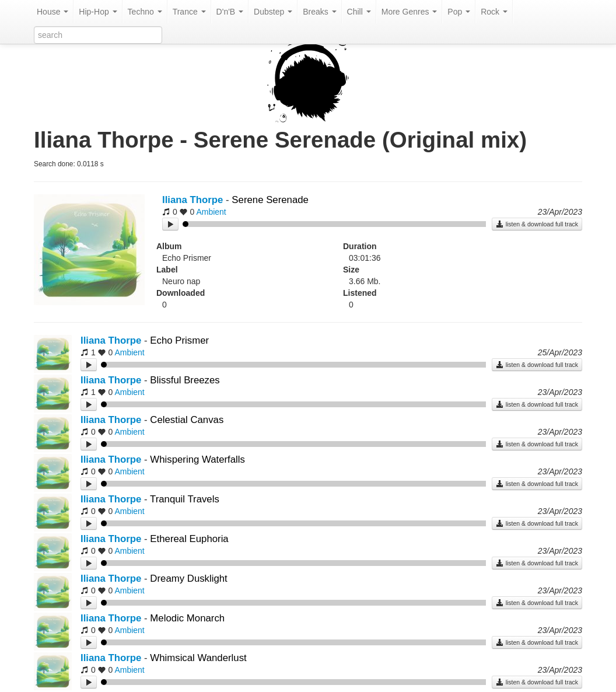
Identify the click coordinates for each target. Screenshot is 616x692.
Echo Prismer (179, 340)
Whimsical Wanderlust (198, 658)
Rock (494, 12)
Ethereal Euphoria (189, 539)
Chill (359, 12)
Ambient (211, 212)
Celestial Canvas (187, 420)
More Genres (409, 12)
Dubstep (273, 12)
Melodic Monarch (187, 618)
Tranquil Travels (185, 499)
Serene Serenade (270, 200)
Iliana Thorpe (192, 200)
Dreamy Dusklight (188, 579)
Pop (459, 12)
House (52, 12)
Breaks (319, 12)
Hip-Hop (98, 12)
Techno (145, 12)
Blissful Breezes (185, 380)
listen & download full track (537, 224)
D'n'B (230, 12)
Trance (189, 12)
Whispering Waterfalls (197, 459)
